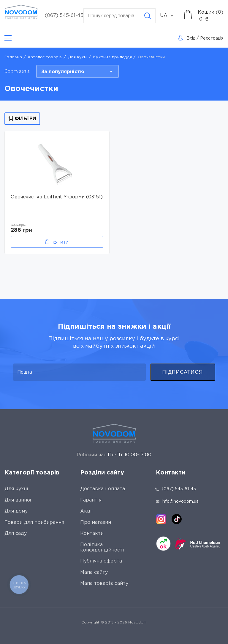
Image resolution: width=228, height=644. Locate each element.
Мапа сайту (94, 572)
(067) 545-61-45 (64, 16)
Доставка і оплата (103, 489)
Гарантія (91, 500)
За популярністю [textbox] (63, 72)
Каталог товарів (45, 57)
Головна (13, 57)
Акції (87, 511)
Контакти (92, 533)
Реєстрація (212, 38)
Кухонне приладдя (113, 57)
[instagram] (161, 519)
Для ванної (18, 500)
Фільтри (22, 119)
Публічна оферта (101, 561)
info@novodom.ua (177, 502)
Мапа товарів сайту (104, 583)
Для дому (16, 511)
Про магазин (96, 522)
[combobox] (170, 16)
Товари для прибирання (34, 522)
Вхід (191, 38)
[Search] (148, 16)
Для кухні (78, 57)
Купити (60, 242)
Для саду (16, 533)
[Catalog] (8, 38)
